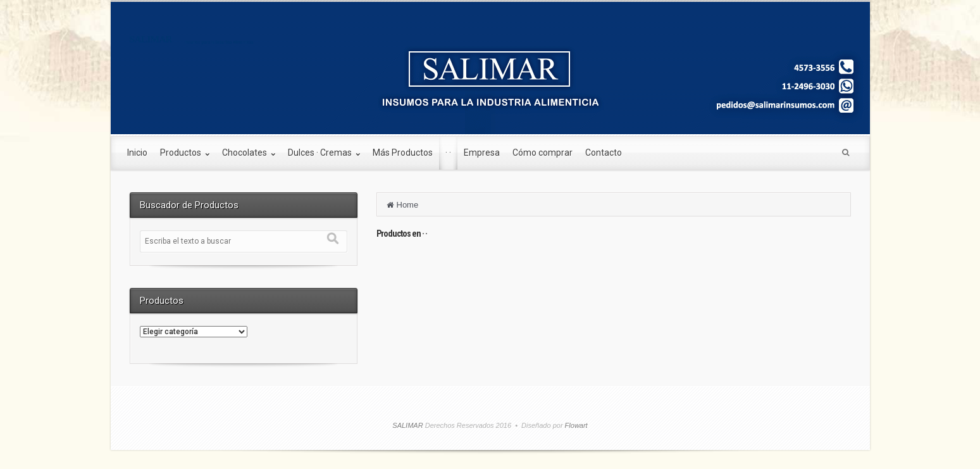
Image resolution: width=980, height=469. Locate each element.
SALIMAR (151, 39)
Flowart (575, 425)
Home (408, 205)
